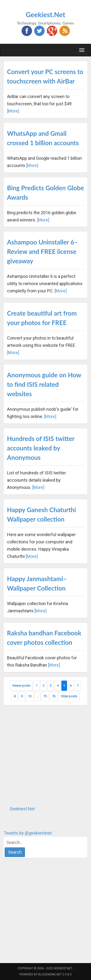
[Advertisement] (45, 755)
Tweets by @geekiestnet (28, 833)
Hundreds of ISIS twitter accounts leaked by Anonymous (41, 448)
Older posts (69, 696)
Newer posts (21, 686)
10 (30, 696)
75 (45, 696)
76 (54, 696)
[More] (13, 111)
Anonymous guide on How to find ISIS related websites (44, 384)
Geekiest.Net (45, 15)
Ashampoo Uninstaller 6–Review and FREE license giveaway (42, 251)
